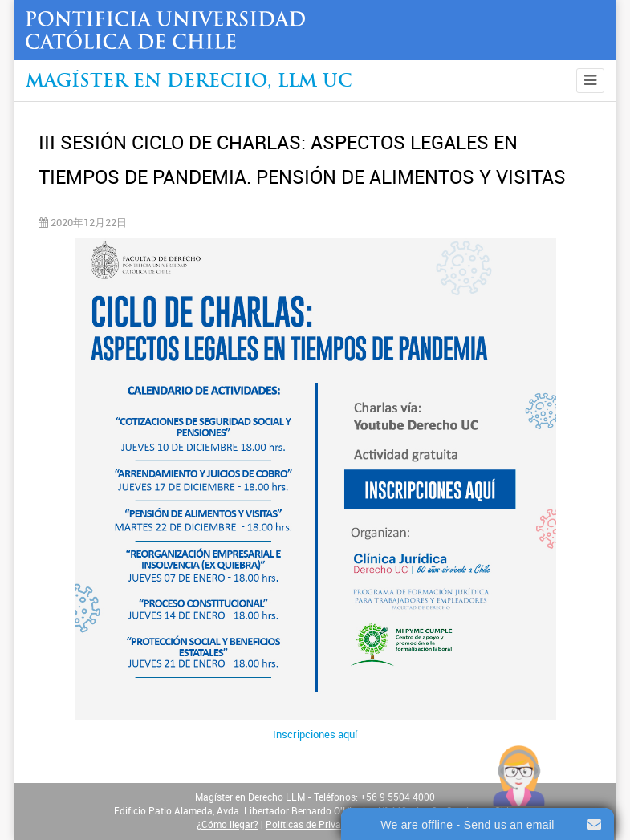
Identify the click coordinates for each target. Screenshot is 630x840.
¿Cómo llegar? (228, 825)
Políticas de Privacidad (315, 825)
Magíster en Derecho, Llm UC (189, 82)
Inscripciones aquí (315, 734)
